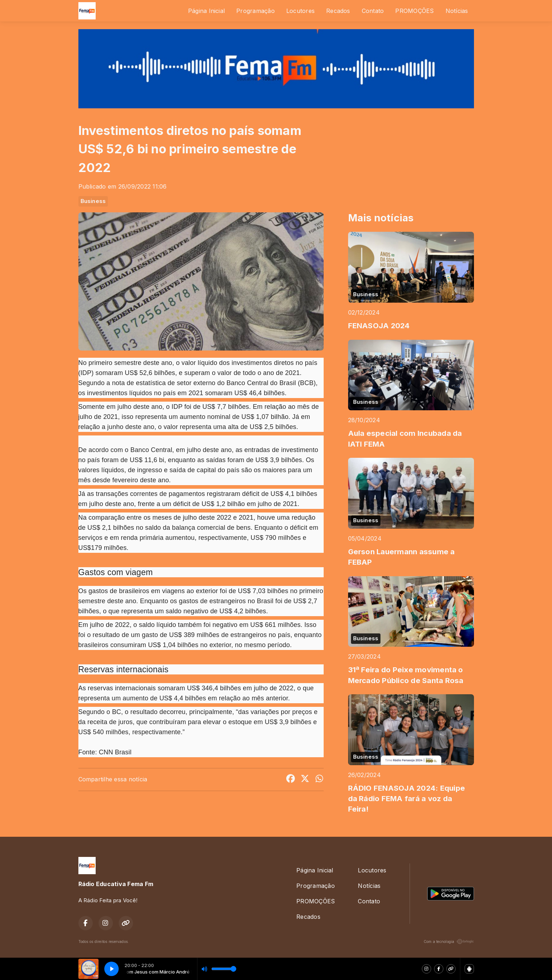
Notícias (457, 11)
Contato (373, 11)
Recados (338, 11)
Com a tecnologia (449, 941)
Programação (256, 11)
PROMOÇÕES (414, 11)
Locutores (300, 11)
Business (93, 201)
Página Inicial (206, 11)
